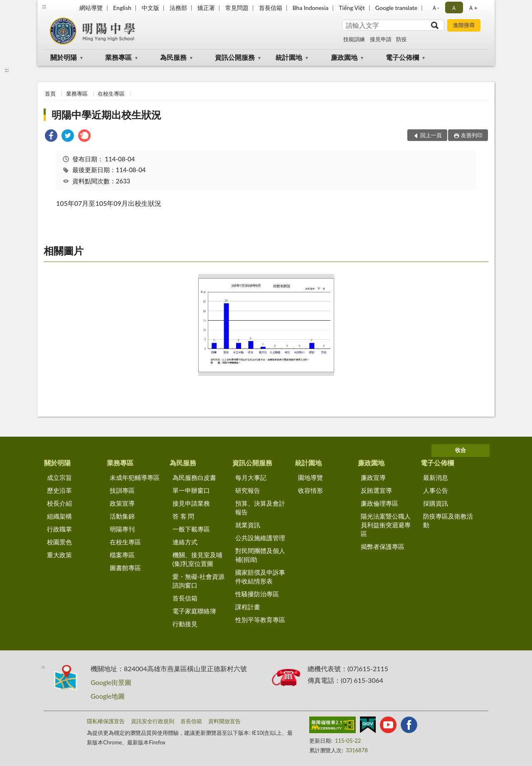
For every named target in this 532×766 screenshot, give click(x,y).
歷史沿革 (59, 490)
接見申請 (381, 39)
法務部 (178, 8)
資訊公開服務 (235, 57)
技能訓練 (354, 39)
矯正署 (206, 8)
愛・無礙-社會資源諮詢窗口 (199, 581)
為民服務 (173, 57)
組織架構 (59, 516)
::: (44, 6)
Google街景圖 (111, 682)
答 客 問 (183, 516)
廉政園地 (344, 57)
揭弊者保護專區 (383, 546)
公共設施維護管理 (260, 538)
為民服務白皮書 (194, 477)
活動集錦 (122, 516)
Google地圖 (108, 696)
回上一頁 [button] (431, 135)
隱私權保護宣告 (106, 721)
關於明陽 (64, 57)
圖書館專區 (125, 568)
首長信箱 (271, 8)
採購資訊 (436, 503)
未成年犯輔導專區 (135, 477)
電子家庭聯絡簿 (194, 611)
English (122, 8)
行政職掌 (59, 529)
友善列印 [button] (472, 135)
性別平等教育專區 (260, 620)
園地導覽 (310, 477)
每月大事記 (251, 477)
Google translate (396, 8)
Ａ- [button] (435, 8)
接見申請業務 (191, 503)
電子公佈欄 (402, 57)
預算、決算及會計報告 (260, 508)
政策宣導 (122, 503)
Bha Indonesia (311, 8)
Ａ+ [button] (473, 8)
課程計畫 (248, 607)
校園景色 (59, 542)
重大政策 (59, 555)
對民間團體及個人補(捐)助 (260, 555)
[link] (51, 137)
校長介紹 (59, 503)
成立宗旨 (59, 477)
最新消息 (436, 477)
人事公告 (436, 490)
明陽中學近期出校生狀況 (106, 115)
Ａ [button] (454, 8)
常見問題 (237, 8)
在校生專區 (111, 94)
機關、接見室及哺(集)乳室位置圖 (197, 559)
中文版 (150, 8)
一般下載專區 (191, 529)
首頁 (50, 94)
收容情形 (310, 490)
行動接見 (185, 624)
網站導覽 (91, 8)
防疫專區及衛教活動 (448, 520)
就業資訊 (248, 525)
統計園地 (289, 57)
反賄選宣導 (376, 490)
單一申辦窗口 (191, 490)
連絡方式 (185, 542)
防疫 (401, 39)
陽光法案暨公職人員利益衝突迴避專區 (386, 525)
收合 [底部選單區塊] (461, 450)
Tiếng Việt (352, 8)
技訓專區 (122, 490)
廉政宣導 (373, 477)
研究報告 (248, 490)
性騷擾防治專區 (257, 594)
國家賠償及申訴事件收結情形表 (260, 577)
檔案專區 (122, 555)
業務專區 (118, 57)
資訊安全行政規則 (153, 721)
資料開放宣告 (224, 721)
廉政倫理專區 (379, 503)
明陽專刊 (122, 529)
